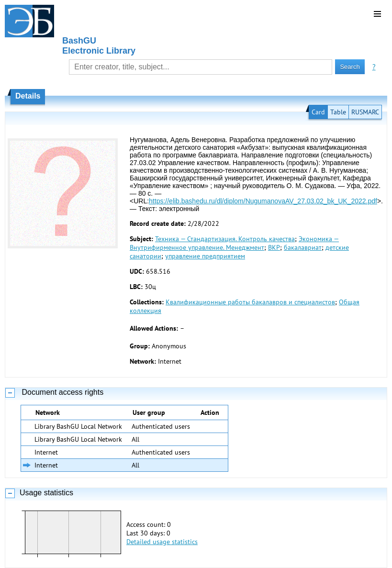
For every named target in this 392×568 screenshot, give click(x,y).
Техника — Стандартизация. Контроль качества (225, 239)
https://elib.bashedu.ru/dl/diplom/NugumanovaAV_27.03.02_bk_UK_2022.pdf (263, 201)
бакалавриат (303, 247)
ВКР (274, 247)
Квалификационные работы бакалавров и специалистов (250, 302)
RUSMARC (365, 112)
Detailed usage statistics (162, 542)
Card (318, 112)
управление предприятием (205, 256)
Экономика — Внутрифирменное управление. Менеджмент (234, 243)
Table (338, 112)
